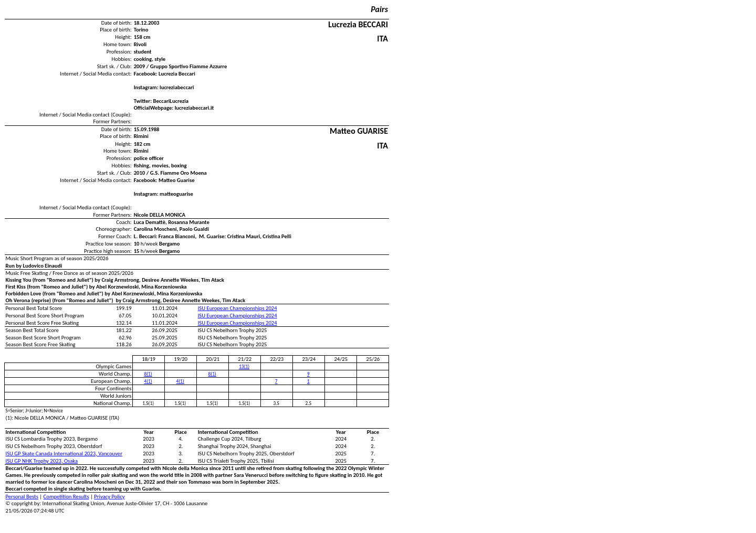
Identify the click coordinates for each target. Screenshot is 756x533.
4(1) (148, 381)
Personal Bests (22, 497)
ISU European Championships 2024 (238, 308)
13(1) (244, 367)
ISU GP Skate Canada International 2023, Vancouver (64, 454)
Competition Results (66, 497)
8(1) (148, 374)
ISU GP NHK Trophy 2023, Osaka (42, 461)
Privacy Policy (109, 497)
